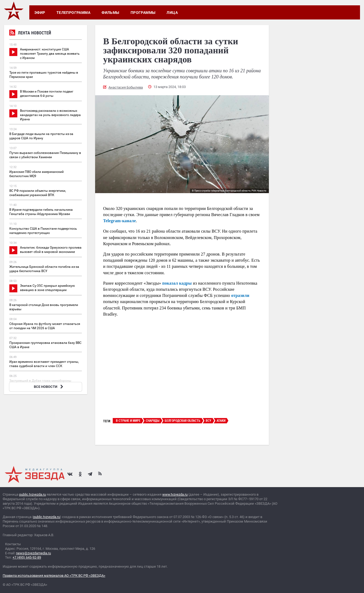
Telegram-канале (120, 221)
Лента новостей (30, 33)
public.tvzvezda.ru (33, 494)
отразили (240, 295)
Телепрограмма (73, 13)
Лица (172, 13)
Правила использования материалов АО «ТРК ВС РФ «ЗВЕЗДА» (54, 576)
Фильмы (110, 13)
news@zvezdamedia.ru (33, 553)
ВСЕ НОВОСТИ (49, 387)
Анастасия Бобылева (126, 87)
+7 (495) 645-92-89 (27, 557)
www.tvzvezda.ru (175, 494)
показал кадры (177, 283)
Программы (143, 13)
